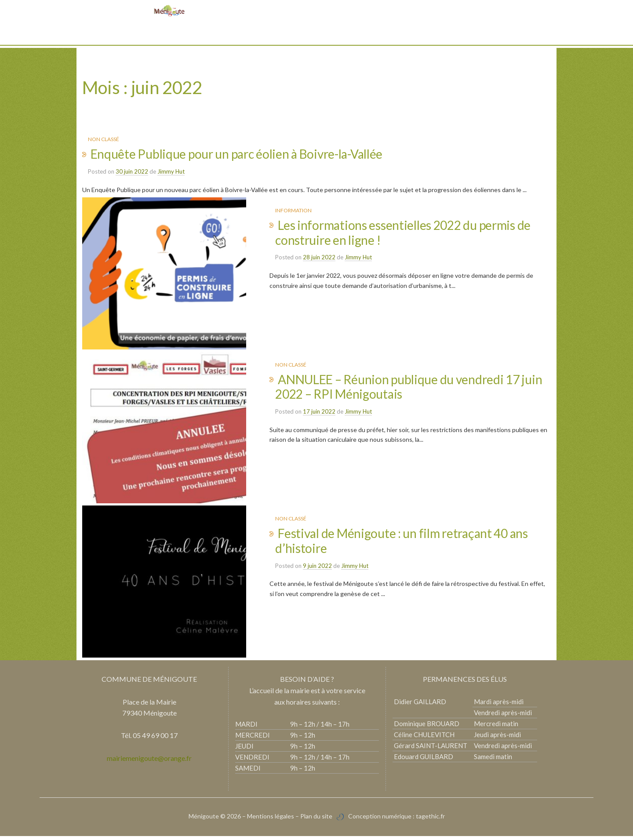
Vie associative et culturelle (362, 35)
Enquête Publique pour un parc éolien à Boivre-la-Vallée (237, 154)
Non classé (104, 139)
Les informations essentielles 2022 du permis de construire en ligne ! (403, 233)
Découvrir (240, 35)
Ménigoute (204, 820)
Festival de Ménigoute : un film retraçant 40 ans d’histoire (402, 543)
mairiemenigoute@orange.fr (149, 762)
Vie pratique (287, 35)
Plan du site (316, 820)
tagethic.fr (430, 820)
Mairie (204, 35)
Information (293, 210)
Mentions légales (271, 820)
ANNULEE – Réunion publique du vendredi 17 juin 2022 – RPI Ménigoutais (409, 388)
